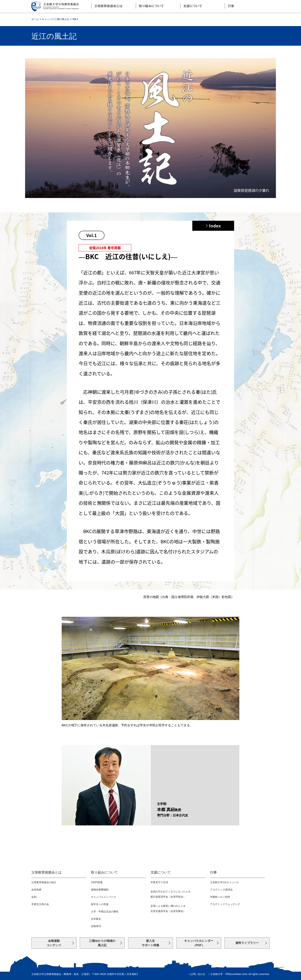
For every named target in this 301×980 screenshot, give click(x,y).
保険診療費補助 (100, 890)
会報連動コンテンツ (54, 943)
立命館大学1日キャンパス (225, 882)
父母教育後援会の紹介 (44, 882)
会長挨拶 (36, 890)
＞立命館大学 (215, 974)
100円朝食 (97, 882)
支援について (161, 872)
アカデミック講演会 (221, 890)
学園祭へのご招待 (220, 897)
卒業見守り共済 (159, 882)
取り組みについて (104, 872)
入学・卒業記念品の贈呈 (105, 912)
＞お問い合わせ (197, 974)
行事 (213, 872)
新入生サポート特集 (150, 943)
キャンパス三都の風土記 (56, 19)
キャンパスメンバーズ (103, 897)
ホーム (35, 19)
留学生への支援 (100, 904)
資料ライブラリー (247, 943)
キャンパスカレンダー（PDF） (199, 943)
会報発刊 (96, 926)
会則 (34, 897)
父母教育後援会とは (46, 872)
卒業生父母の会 (40, 904)
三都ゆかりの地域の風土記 (102, 943)
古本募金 (96, 919)
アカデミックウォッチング (225, 904)
